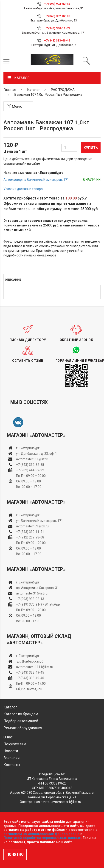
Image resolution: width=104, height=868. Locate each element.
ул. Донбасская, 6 (30, 661)
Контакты (12, 765)
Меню (15, 106)
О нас (8, 737)
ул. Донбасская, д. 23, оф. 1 (37, 454)
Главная (10, 90)
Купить (91, 148)
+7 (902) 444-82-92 (30, 470)
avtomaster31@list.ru (32, 593)
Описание (13, 280)
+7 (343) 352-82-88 (57, 16)
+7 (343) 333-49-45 (57, 40)
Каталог (34, 90)
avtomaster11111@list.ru (35, 667)
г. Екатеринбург (28, 448)
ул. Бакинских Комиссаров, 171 (39, 521)
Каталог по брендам (21, 714)
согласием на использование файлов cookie (41, 834)
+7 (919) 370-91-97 (30, 604)
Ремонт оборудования (23, 728)
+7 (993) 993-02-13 (30, 599)
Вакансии (11, 758)
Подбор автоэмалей (21, 721)
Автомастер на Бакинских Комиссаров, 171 (36, 180)
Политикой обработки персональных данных (42, 838)
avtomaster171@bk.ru (32, 526)
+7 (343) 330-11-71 (57, 28)
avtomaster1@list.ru (66, 802)
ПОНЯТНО (15, 854)
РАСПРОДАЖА (63, 90)
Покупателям (15, 744)
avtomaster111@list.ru (33, 459)
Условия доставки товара (23, 189)
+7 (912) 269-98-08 (30, 537)
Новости (11, 751)
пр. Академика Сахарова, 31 (37, 588)
